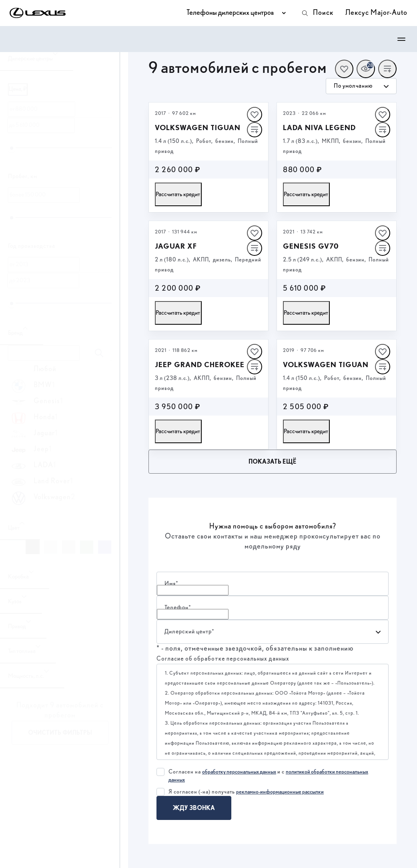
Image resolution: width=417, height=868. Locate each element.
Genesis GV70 (311, 246)
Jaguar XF (176, 246)
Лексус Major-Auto (376, 13)
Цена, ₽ (18, 89)
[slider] (12, 148)
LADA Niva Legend (319, 128)
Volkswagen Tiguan (198, 128)
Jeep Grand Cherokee (200, 365)
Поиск (317, 13)
